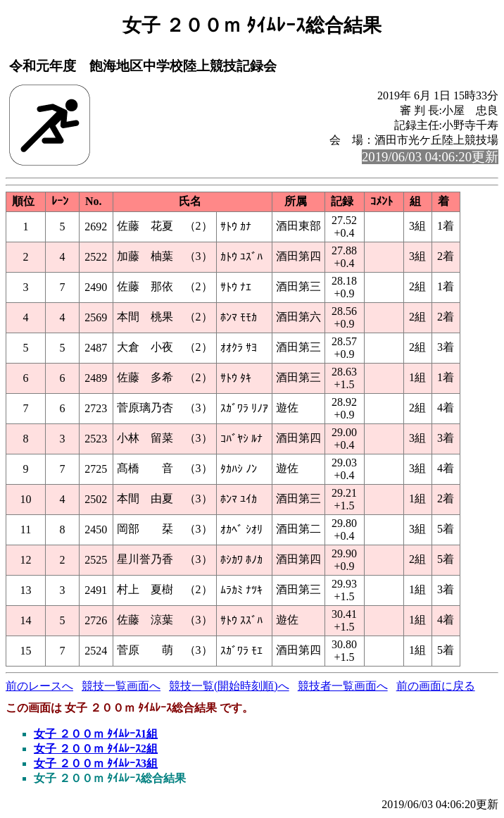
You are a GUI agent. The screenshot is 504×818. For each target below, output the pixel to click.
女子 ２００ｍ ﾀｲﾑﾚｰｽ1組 (96, 734)
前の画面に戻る (436, 686)
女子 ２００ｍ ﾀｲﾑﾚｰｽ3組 (96, 763)
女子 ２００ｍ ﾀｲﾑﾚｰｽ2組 (96, 749)
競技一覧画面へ (121, 686)
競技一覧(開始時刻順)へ (229, 686)
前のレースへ (39, 686)
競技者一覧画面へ (343, 686)
